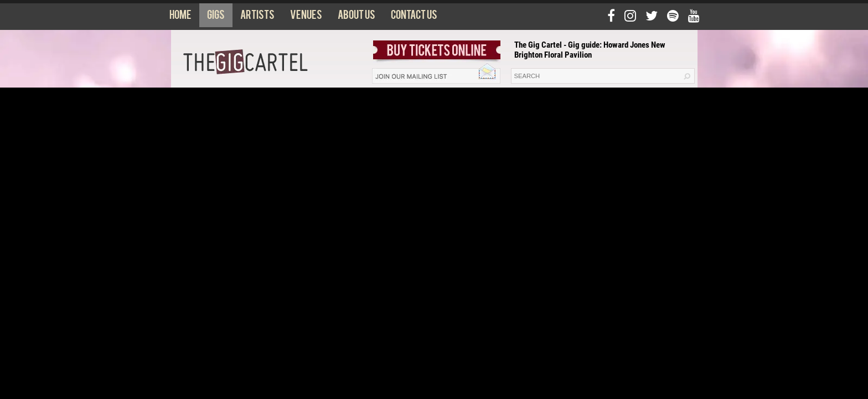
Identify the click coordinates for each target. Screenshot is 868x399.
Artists (257, 17)
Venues (306, 17)
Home (180, 17)
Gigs (216, 17)
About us (356, 17)
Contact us (414, 17)
